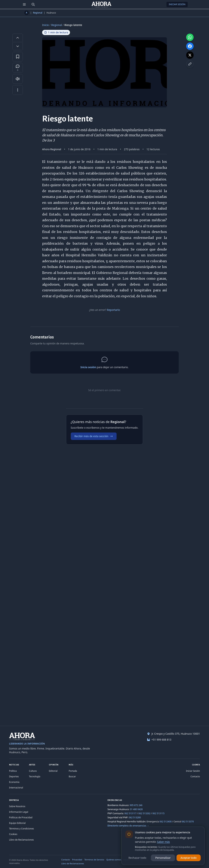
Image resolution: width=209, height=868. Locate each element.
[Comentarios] (18, 68)
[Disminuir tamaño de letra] (18, 46)
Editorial (53, 771)
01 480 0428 (136, 809)
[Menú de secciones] (24, 4)
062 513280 (135, 817)
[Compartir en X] (190, 55)
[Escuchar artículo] (18, 79)
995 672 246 (136, 805)
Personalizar (163, 858)
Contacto (195, 776)
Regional (38, 13)
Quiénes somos (114, 860)
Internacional (16, 788)
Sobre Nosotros (17, 806)
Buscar (72, 776)
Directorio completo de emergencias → (128, 826)
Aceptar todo (189, 858)
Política (13, 771)
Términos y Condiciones (21, 829)
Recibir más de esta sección (94, 436)
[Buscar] (33, 4)
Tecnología (35, 776)
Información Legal (19, 812)
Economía (14, 782)
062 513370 (188, 822)
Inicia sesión (88, 367)
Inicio (45, 25)
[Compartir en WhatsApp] (190, 37)
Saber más (163, 842)
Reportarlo (113, 310)
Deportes (14, 776)
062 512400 (166, 822)
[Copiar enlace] (190, 64)
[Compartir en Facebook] (190, 46)
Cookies (13, 834)
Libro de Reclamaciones (21, 840)
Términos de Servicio (94, 860)
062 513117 (130, 813)
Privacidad (77, 860)
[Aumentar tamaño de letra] (18, 38)
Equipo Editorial (17, 823)
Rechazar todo (137, 858)
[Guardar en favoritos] (18, 57)
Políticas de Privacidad (21, 817)
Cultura (33, 771)
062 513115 (158, 813)
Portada (73, 771)
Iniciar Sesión (177, 4)
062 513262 (144, 813)
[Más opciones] (18, 90)
